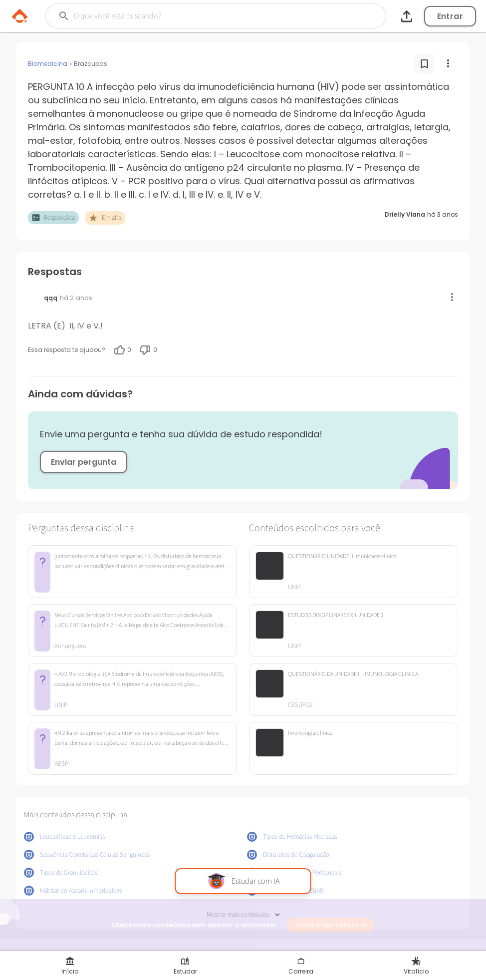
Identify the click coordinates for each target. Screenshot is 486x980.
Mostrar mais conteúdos (243, 915)
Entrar (450, 16)
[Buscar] (196, 16)
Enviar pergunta (84, 462)
